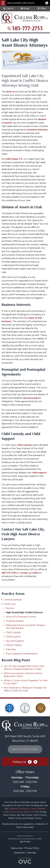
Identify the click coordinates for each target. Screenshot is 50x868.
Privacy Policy (32, 848)
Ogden (6, 812)
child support (39, 473)
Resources (17, 848)
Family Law (10, 604)
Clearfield (13, 809)
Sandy (20, 812)
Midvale (42, 809)
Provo (13, 812)
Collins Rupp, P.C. (14, 159)
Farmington (24, 809)
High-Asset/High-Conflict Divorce (24, 612)
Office (42, 8)
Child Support (13, 637)
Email (25, 8)
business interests (37, 130)
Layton (34, 809)
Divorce (10, 608)
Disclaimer (19, 853)
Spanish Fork (30, 812)
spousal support (32, 398)
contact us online (29, 573)
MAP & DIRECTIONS (25, 749)
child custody (24, 445)
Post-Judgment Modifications (22, 654)
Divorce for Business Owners (21, 617)
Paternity (11, 649)
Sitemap (32, 853)
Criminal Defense (13, 600)
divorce (11, 92)
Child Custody (13, 632)
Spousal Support (15, 641)
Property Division (15, 621)
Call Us (8, 8)
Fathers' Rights (14, 645)
